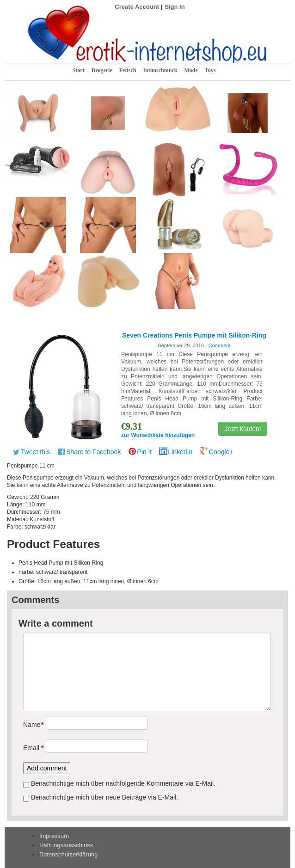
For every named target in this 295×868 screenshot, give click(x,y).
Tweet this (35, 452)
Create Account (137, 7)
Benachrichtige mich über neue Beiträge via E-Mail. (104, 797)
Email (31, 748)
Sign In (175, 7)
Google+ (221, 452)
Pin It (144, 452)
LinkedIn (180, 452)
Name (31, 725)
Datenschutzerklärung (68, 854)
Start (79, 70)
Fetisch (128, 70)
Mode (191, 70)
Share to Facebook (93, 452)
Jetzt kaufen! (243, 429)
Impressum (54, 836)
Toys (210, 70)
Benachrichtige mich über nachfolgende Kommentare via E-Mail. (123, 783)
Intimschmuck (160, 70)
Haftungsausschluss (66, 845)
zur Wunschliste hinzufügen (158, 435)
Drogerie (102, 70)
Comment (220, 345)
